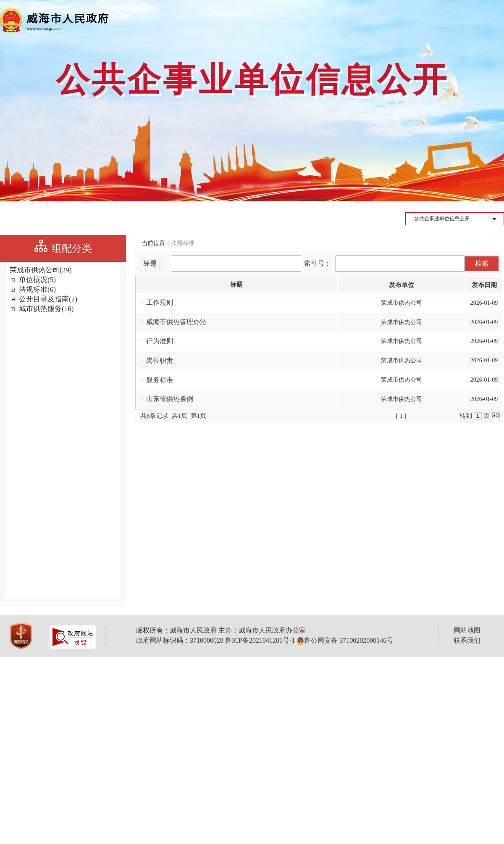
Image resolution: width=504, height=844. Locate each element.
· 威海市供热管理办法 (171, 322)
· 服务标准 (155, 380)
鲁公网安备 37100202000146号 (345, 640)
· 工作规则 (155, 302)
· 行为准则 (155, 341)
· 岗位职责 (155, 360)
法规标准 (183, 243)
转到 (467, 416)
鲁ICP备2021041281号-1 (260, 640)
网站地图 (467, 630)
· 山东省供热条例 (165, 399)
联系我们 (467, 640)
